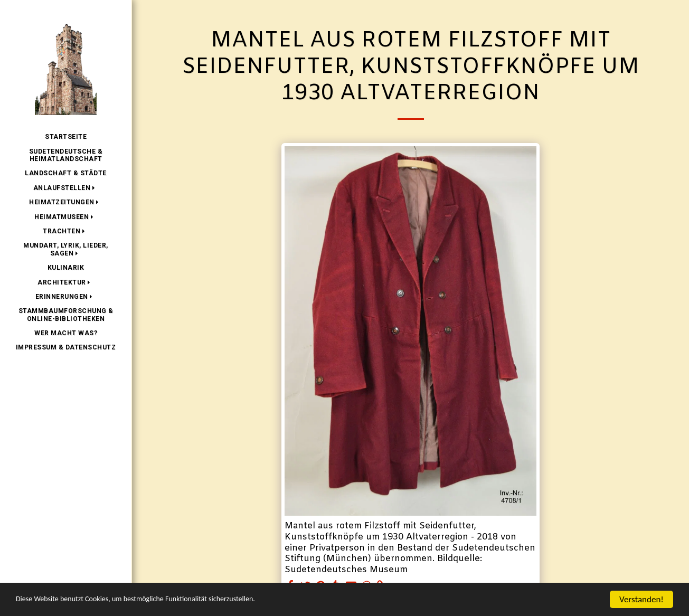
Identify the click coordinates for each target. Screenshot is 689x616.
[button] (66, 188)
